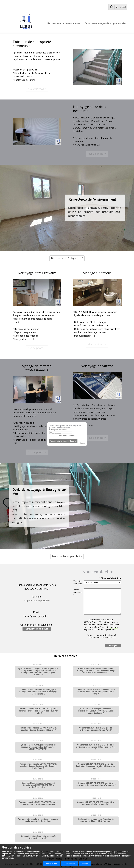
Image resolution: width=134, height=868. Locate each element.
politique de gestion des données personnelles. (101, 628)
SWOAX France (91, 622)
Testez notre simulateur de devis (63, 441)
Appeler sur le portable (37, 600)
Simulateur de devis (37, 629)
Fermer (83, 443)
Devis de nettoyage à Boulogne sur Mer (105, 23)
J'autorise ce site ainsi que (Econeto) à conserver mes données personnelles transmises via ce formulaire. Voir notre (102, 625)
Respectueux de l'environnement (65, 23)
